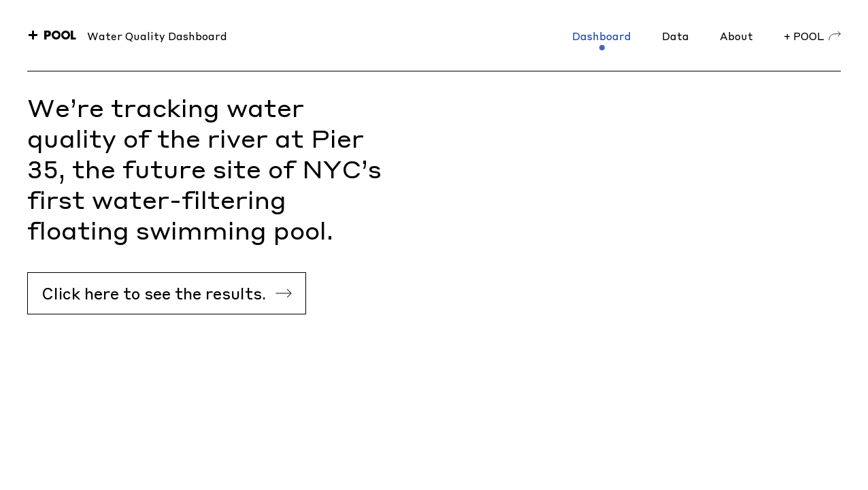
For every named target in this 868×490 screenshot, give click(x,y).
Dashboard (602, 36)
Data (675, 36)
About (736, 36)
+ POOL (812, 36)
